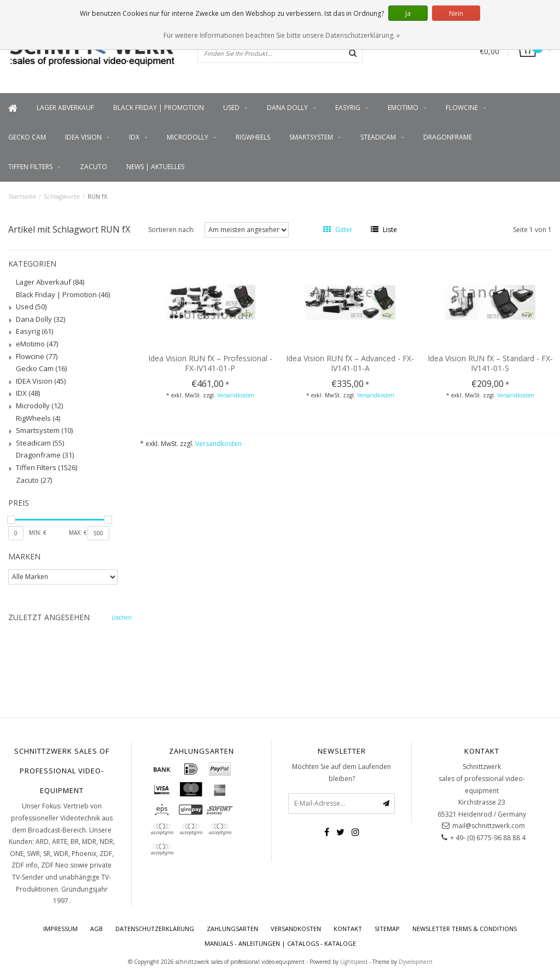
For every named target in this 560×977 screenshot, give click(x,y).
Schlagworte (62, 196)
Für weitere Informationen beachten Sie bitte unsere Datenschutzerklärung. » (282, 35)
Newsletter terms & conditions (465, 929)
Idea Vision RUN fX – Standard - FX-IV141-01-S (490, 363)
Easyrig (348, 108)
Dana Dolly (287, 108)
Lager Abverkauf (65, 108)
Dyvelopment (416, 962)
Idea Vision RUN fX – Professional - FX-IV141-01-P (210, 363)
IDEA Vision (83, 137)
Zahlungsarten (232, 929)
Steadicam (378, 137)
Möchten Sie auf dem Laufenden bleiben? (342, 773)
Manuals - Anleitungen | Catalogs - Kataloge (280, 943)
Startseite (22, 196)
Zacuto (94, 167)
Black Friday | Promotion (159, 108)
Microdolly (188, 137)
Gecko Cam (27, 137)
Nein (456, 13)
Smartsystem (311, 137)
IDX (134, 137)
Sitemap (387, 929)
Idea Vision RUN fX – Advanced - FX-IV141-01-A (350, 363)
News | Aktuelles (155, 167)
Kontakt (348, 929)
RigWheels (253, 137)
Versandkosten (236, 395)
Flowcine (462, 108)
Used (231, 108)
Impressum (60, 929)
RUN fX (97, 196)
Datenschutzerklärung (155, 929)
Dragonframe (448, 137)
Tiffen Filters (30, 167)
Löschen (122, 617)
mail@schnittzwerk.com (489, 826)
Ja (408, 13)
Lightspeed (354, 962)
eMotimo (403, 108)
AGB (97, 929)
